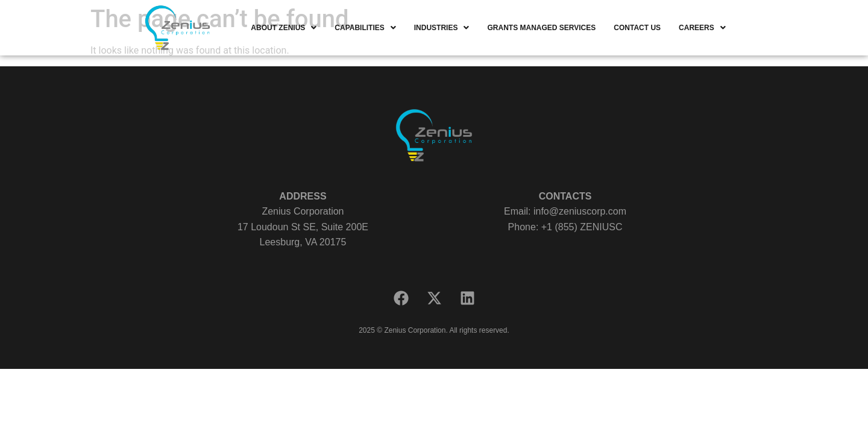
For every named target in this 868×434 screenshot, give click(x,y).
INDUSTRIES (442, 28)
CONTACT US (637, 28)
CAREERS (702, 28)
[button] (284, 28)
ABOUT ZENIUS (284, 28)
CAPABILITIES (365, 28)
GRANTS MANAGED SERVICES (541, 28)
